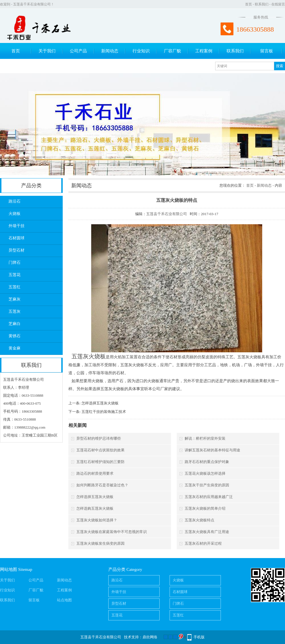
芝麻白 (15, 324)
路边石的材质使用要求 (95, 473)
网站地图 (9, 569)
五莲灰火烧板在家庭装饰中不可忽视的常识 (112, 532)
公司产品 (78, 51)
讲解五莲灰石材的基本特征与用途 (212, 450)
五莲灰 (15, 311)
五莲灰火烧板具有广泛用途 (207, 532)
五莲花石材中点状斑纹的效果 (100, 450)
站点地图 (64, 600)
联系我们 (262, 4)
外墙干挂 (17, 226)
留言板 (267, 51)
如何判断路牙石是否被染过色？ (102, 485)
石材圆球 (17, 238)
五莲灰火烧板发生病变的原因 (100, 543)
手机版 (199, 637)
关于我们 (47, 51)
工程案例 (204, 51)
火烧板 (15, 214)
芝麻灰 (15, 299)
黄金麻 (15, 348)
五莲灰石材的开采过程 (203, 543)
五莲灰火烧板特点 (199, 520)
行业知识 (141, 51)
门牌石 (15, 263)
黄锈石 (15, 336)
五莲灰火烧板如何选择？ (97, 520)
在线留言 (278, 4)
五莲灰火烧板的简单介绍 (205, 508)
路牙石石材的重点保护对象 (207, 462)
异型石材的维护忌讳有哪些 (99, 438)
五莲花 (15, 275)
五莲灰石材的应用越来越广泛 (209, 497)
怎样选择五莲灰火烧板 (100, 403)
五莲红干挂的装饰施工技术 (104, 412)
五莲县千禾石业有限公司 (167, 214)
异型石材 (17, 250)
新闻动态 (110, 51)
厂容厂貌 (172, 51)
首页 (249, 4)
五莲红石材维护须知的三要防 (100, 462)
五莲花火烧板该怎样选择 (205, 473)
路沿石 (15, 201)
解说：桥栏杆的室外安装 (205, 438)
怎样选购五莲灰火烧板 (95, 508)
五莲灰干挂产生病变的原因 (207, 485)
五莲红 (15, 287)
